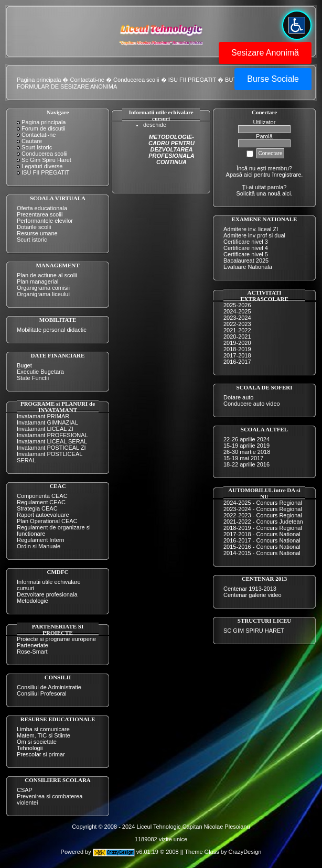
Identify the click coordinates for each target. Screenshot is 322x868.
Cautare (32, 141)
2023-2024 (237, 318)
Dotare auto (238, 397)
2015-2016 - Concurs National (262, 547)
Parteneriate (33, 645)
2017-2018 (237, 355)
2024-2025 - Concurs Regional (263, 503)
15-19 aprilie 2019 (246, 446)
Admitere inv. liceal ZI (251, 229)
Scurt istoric (32, 240)
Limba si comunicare (43, 729)
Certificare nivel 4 (246, 248)
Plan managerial (38, 281)
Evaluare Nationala (248, 267)
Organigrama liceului (43, 294)
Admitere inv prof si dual (254, 235)
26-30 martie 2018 (247, 452)
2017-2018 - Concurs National (262, 534)
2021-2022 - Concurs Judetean (263, 522)
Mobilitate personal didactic (52, 330)
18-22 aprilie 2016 (246, 464)
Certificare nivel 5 (246, 254)
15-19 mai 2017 (243, 458)
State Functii (33, 378)
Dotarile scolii (34, 227)
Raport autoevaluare (43, 515)
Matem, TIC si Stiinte (44, 735)
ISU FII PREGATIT (192, 80)
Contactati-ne (87, 80)
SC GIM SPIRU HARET (254, 631)
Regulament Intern (41, 540)
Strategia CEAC (37, 508)
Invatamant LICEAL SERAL (52, 441)
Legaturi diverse (42, 166)
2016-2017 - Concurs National (262, 540)
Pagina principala (39, 80)
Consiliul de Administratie (49, 687)
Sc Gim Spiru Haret (46, 160)
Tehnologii (30, 748)
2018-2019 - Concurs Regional (263, 528)
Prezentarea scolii (40, 214)
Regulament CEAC (41, 502)
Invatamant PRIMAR (43, 416)
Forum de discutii (44, 128)
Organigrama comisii (43, 288)
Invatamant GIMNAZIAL (47, 422)
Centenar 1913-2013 (250, 589)
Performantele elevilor (45, 221)
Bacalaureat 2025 (246, 261)
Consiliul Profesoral (42, 693)
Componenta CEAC (42, 496)
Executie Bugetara (40, 372)
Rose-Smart (32, 652)
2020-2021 (237, 337)
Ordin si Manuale (39, 546)
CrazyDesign (245, 852)
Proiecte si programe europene (56, 639)
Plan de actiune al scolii (47, 275)
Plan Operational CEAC (47, 521)
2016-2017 (237, 362)
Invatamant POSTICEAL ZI (51, 448)
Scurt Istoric (37, 147)
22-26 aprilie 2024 (246, 439)
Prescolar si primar (41, 754)
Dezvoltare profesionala (47, 594)
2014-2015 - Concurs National (262, 553)
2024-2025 (237, 311)
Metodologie (33, 601)
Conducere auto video (252, 404)
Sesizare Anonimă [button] (265, 53)
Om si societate (37, 742)
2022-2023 (237, 324)
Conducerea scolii (136, 80)
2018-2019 (237, 349)
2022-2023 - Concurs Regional (263, 515)
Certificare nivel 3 (246, 242)
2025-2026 (237, 305)
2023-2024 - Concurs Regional (263, 509)
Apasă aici (239, 175)
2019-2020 (237, 343)
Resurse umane (37, 233)
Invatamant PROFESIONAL (52, 435)
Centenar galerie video (253, 595)
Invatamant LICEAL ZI (45, 429)
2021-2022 (237, 330)
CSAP (25, 790)
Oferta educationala (42, 208)
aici (287, 193)
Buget (24, 365)
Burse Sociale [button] (273, 79)
